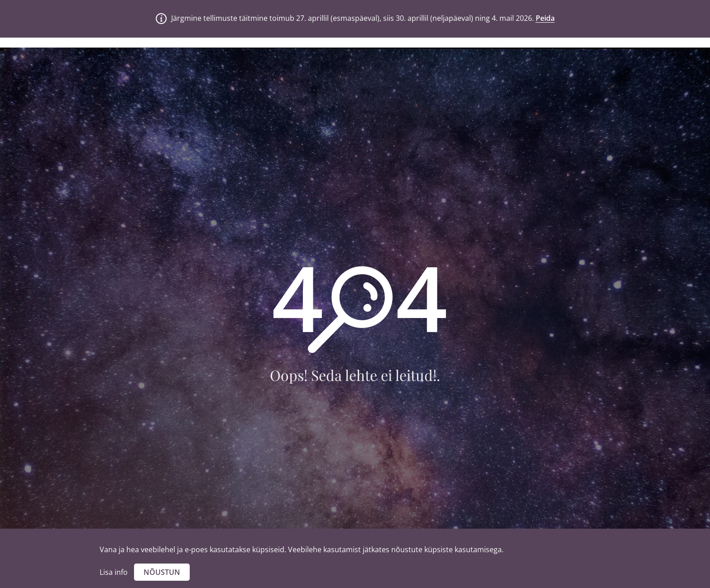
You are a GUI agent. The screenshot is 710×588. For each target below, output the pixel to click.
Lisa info (114, 572)
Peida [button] (545, 18)
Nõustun (162, 572)
